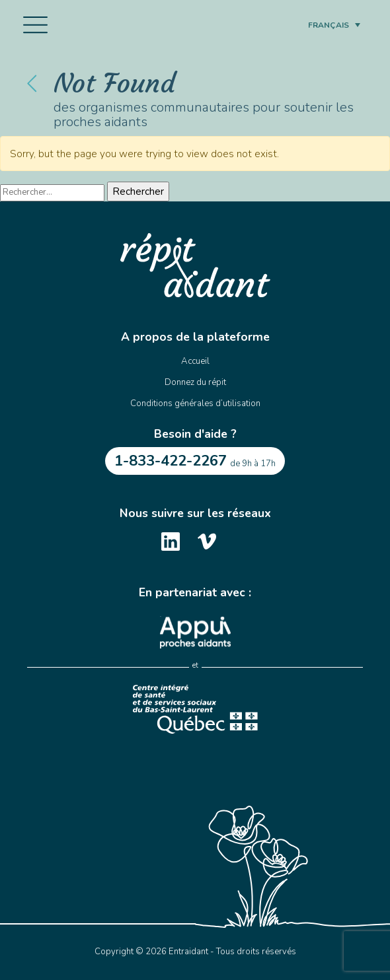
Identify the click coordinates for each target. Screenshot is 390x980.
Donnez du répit (195, 382)
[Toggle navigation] (35, 25)
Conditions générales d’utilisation (195, 403)
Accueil (195, 361)
